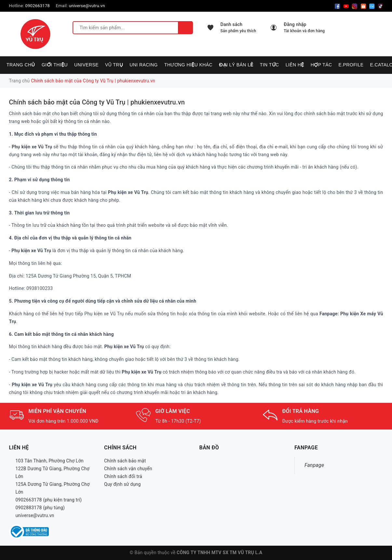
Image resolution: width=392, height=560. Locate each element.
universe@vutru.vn (87, 6)
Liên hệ (295, 65)
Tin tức (270, 65)
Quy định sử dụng (122, 484)
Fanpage (314, 465)
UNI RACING (144, 65)
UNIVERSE (86, 65)
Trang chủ (21, 65)
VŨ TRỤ (114, 65)
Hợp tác (321, 65)
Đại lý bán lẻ (236, 65)
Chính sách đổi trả (123, 476)
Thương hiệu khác (188, 65)
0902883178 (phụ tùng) (40, 508)
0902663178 (37, 6)
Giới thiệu (55, 65)
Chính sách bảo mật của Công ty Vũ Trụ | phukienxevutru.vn (97, 102)
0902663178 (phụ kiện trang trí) (49, 500)
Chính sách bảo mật (125, 461)
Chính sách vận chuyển (128, 469)
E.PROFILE (351, 65)
